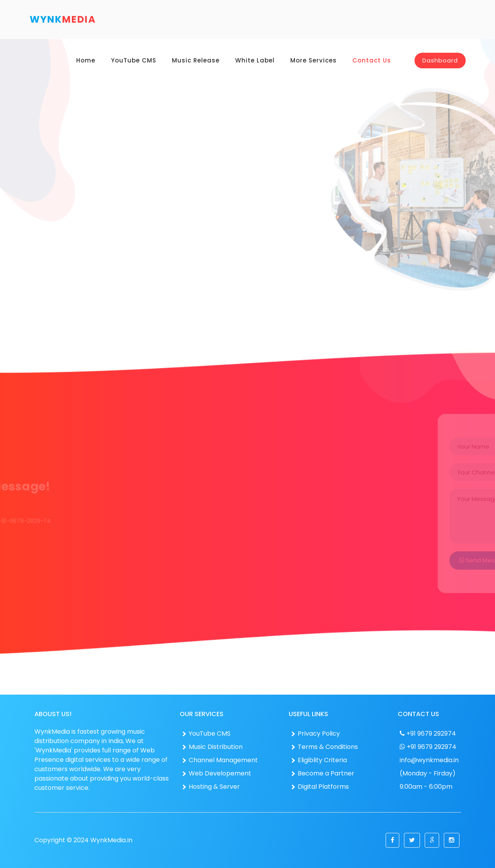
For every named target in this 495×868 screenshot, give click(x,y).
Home (86, 60)
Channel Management (220, 760)
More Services (314, 60)
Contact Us (372, 60)
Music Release (196, 60)
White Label (255, 60)
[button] (392, 840)
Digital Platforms (320, 787)
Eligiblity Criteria (319, 760)
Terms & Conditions (324, 747)
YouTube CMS (134, 60)
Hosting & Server (211, 787)
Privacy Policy (315, 733)
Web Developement (216, 773)
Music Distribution (212, 747)
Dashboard (440, 60)
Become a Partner (323, 773)
